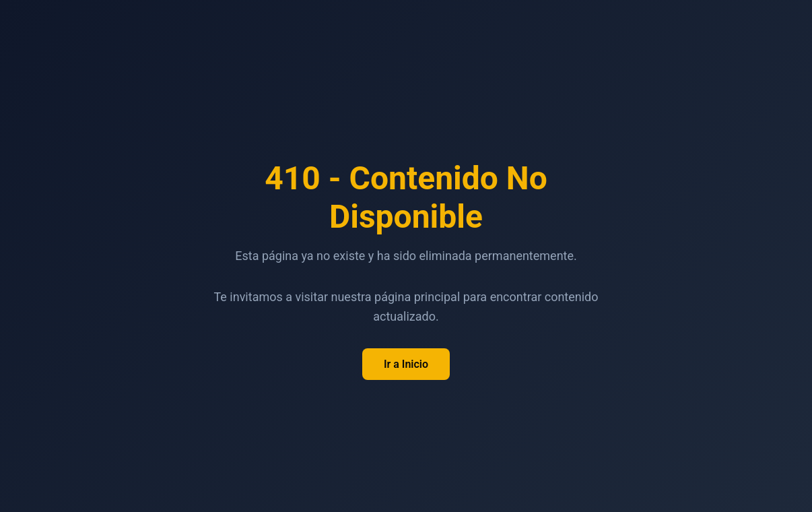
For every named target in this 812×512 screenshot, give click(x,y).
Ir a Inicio (406, 364)
